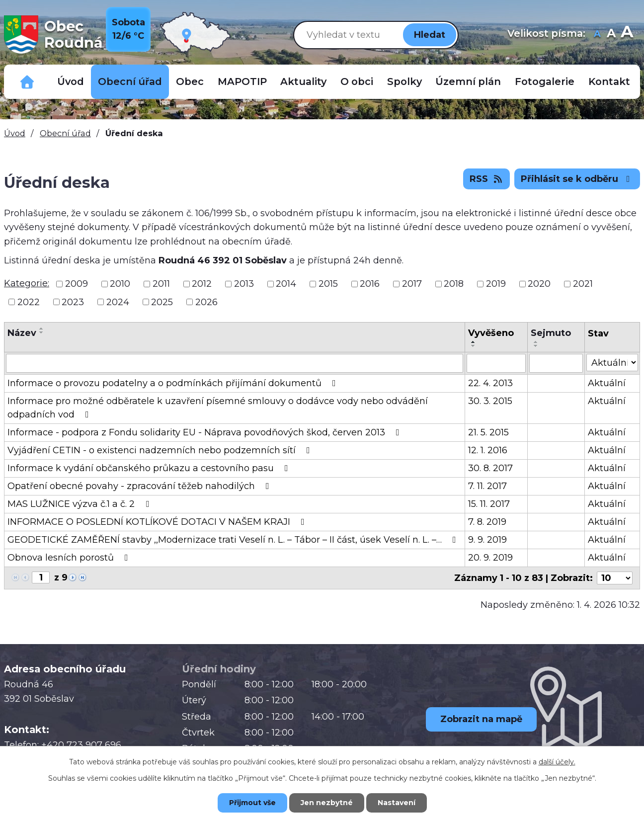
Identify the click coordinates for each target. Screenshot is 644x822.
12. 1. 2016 (488, 450)
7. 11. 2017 (487, 486)
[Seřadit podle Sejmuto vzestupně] (536, 342)
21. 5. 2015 (488, 432)
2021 (583, 284)
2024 (118, 302)
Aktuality (303, 82)
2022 (29, 302)
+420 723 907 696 (81, 745)
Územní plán (468, 82)
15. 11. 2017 (489, 504)
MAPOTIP (242, 82)
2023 (73, 302)
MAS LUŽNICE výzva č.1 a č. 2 (80, 504)
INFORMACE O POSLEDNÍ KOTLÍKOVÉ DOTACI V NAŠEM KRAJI (158, 522)
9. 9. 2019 (487, 540)
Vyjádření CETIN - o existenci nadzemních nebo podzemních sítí (161, 450)
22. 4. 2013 (490, 383)
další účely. (557, 762)
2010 (120, 284)
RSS (487, 179)
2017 (412, 284)
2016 (370, 284)
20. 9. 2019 (490, 558)
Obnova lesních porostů (70, 558)
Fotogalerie (545, 82)
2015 (328, 284)
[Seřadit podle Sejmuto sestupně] (536, 346)
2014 (286, 284)
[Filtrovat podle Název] (235, 363)
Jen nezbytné (327, 803)
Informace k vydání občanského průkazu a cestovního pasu (150, 468)
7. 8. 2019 (487, 522)
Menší (597, 35)
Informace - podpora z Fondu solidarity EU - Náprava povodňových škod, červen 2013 (205, 432)
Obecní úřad (130, 82)
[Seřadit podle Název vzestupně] (42, 329)
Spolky (404, 82)
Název (22, 333)
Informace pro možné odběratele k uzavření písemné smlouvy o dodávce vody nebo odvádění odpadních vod (218, 408)
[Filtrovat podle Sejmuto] (556, 363)
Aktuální (607, 383)
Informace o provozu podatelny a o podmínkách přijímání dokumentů (174, 383)
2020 (539, 284)
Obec (190, 82)
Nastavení (397, 803)
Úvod (71, 82)
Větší (627, 35)
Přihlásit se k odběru (577, 179)
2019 (496, 284)
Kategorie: (27, 283)
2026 (206, 302)
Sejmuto (551, 333)
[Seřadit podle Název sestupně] (42, 332)
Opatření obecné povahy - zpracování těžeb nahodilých (140, 486)
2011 (161, 284)
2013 (244, 284)
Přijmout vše (252, 803)
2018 (454, 284)
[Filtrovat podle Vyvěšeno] (496, 363)
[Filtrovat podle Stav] (612, 363)
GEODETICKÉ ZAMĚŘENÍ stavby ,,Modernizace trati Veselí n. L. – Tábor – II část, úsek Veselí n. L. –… (234, 540)
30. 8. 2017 (490, 468)
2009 (77, 284)
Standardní (611, 35)
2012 (202, 284)
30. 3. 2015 (490, 401)
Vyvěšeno (491, 333)
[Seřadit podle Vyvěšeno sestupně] (474, 346)
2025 (162, 302)
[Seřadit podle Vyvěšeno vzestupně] (474, 342)
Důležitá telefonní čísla (27, 82)
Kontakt (609, 82)
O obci (357, 82)
